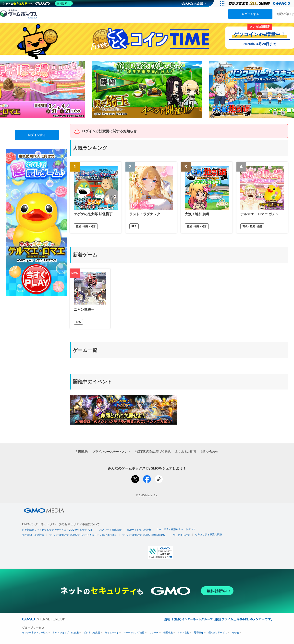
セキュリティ (112, 633)
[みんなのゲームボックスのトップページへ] (19, 14)
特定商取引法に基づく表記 (153, 451)
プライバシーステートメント (111, 451)
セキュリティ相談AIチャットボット (176, 529)
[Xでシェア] (135, 479)
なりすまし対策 (181, 535)
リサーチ (154, 633)
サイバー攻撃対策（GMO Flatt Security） (145, 535)
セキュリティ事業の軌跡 (208, 534)
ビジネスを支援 (92, 633)
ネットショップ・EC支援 (66, 633)
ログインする (250, 14)
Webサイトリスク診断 (139, 530)
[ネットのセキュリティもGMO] (38, 3)
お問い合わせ (285, 14)
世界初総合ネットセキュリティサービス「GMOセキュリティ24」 (58, 530)
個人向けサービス (218, 633)
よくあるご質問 (185, 451)
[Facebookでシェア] (147, 479)
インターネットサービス (35, 633)
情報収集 (168, 633)
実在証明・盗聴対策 (33, 535)
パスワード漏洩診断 (110, 530)
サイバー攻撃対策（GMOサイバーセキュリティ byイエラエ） (83, 535)
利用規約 (82, 451)
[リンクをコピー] (159, 479)
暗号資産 (199, 633)
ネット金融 (184, 633)
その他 (235, 633)
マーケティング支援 (134, 633)
